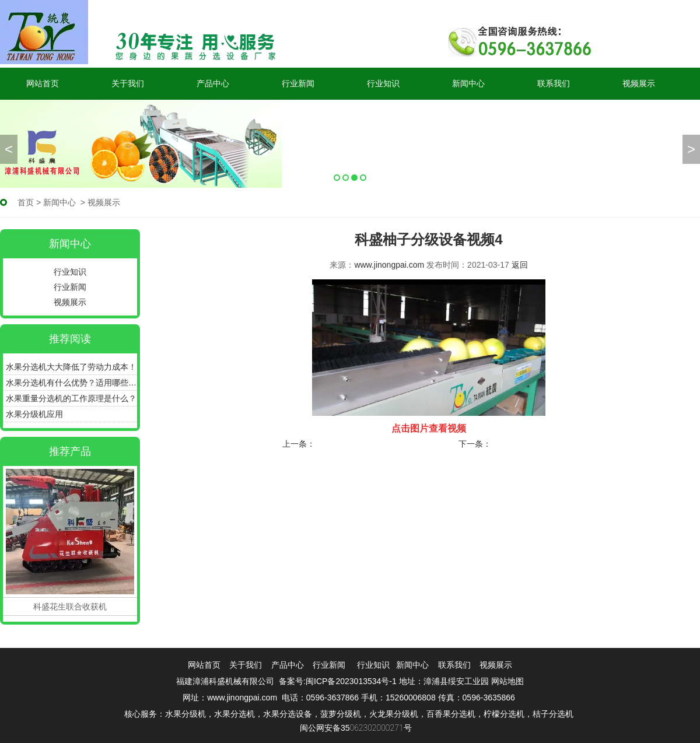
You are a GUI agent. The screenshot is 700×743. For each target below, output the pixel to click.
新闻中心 (468, 83)
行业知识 (383, 83)
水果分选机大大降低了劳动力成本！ (71, 367)
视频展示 (639, 83)
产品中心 (213, 83)
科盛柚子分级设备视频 (533, 444)
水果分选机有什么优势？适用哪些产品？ (71, 383)
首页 (26, 202)
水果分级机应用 (34, 414)
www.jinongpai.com (389, 265)
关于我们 (128, 83)
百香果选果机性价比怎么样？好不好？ (386, 444)
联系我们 (554, 83)
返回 (520, 265)
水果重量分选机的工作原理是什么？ (71, 398)
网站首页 (43, 83)
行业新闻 (298, 83)
